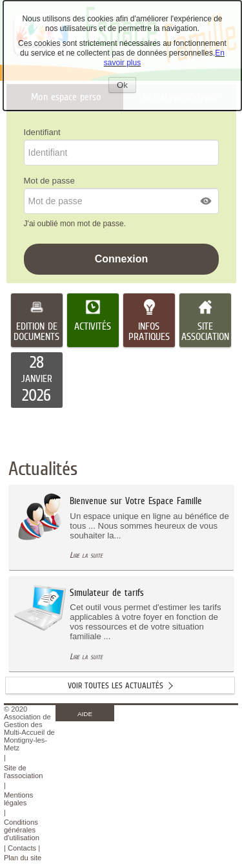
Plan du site (23, 858)
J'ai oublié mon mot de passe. (76, 224)
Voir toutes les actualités (116, 685)
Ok (126, 86)
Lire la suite (86, 555)
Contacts (22, 848)
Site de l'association (24, 772)
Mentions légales (18, 799)
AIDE (85, 714)
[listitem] (37, 380)
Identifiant (42, 132)
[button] (207, 201)
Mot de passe (49, 181)
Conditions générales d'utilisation (22, 830)
